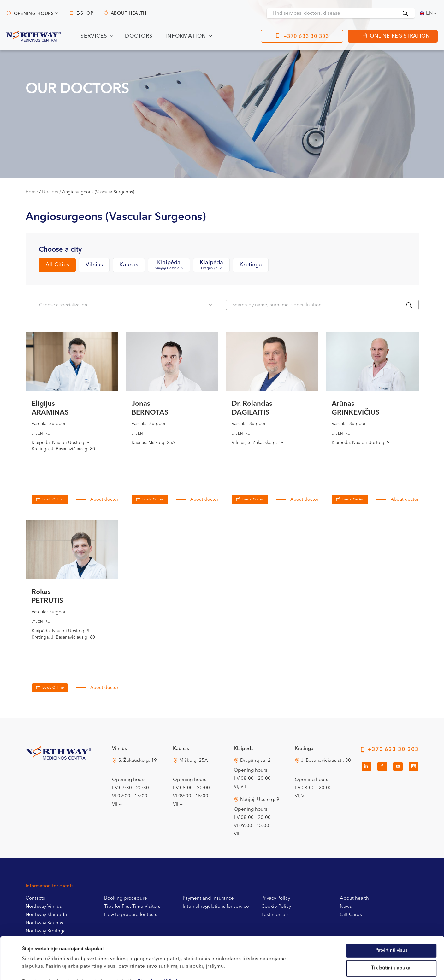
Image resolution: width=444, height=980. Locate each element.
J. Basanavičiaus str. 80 (326, 761)
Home (32, 192)
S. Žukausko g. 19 (138, 761)
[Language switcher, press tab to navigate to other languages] (429, 13)
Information (186, 36)
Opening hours (34, 14)
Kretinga (251, 265)
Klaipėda (169, 265)
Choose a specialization (126, 305)
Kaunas (129, 265)
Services (94, 36)
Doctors (139, 36)
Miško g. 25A (194, 761)
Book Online (153, 500)
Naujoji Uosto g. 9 (260, 800)
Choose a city (60, 250)
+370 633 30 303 (306, 37)
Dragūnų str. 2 (255, 761)
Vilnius (94, 265)
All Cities (57, 265)
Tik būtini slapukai (391, 928)
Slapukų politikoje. (160, 942)
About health (129, 13)
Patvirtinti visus (391, 911)
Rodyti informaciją (259, 968)
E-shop (85, 13)
